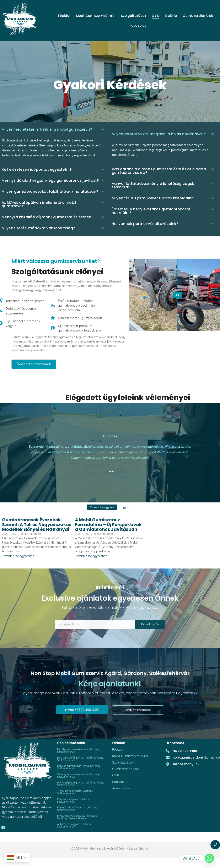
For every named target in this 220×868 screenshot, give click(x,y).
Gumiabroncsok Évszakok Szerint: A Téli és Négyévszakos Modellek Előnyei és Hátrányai (37, 525)
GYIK (155, 16)
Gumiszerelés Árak (198, 16)
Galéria (171, 16)
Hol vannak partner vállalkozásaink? (145, 224)
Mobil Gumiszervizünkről (96, 16)
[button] (163, 134)
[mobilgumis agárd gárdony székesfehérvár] (20, 20)
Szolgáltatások (134, 16)
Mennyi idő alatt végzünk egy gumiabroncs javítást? (50, 180)
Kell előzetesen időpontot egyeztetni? (37, 169)
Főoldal (64, 16)
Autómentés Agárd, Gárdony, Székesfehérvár (74, 825)
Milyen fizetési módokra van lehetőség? (38, 228)
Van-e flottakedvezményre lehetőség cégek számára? (153, 185)
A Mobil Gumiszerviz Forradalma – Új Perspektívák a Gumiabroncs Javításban (108, 525)
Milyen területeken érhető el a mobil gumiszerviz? (47, 129)
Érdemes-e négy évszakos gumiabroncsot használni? (151, 211)
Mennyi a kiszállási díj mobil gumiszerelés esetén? (48, 217)
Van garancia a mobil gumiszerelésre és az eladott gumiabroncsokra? (159, 171)
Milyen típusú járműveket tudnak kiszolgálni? (153, 198)
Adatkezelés (121, 788)
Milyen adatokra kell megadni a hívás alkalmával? (158, 134)
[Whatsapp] (209, 858)
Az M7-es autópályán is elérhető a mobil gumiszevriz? (39, 204)
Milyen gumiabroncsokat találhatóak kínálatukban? (50, 192)
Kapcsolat (138, 25)
